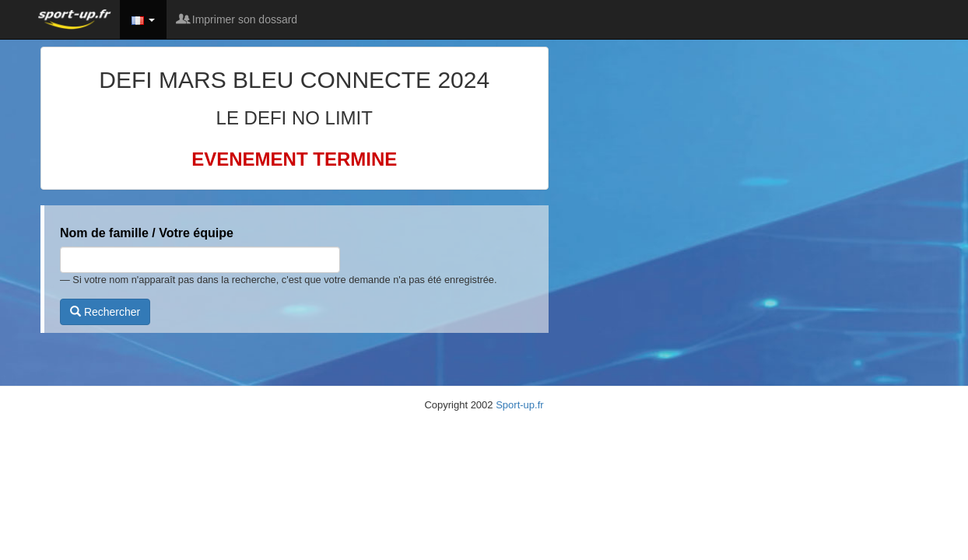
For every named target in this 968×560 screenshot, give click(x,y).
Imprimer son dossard (238, 19)
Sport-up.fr (519, 405)
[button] (143, 19)
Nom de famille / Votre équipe (147, 233)
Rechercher (105, 312)
